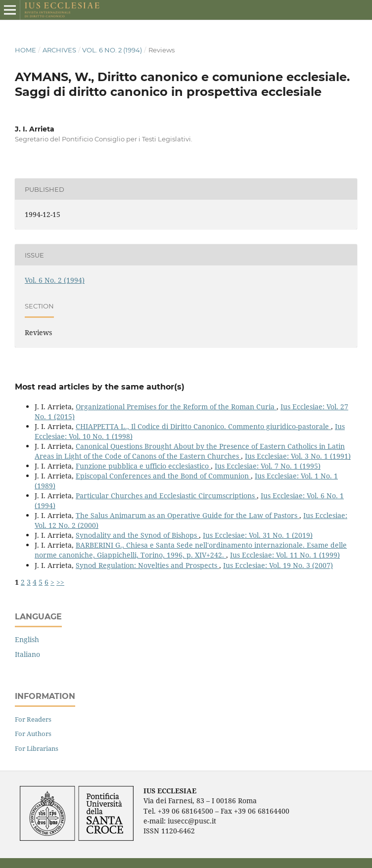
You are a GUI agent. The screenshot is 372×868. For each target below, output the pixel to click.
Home (25, 50)
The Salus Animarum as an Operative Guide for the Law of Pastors (187, 515)
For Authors (33, 734)
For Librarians (37, 748)
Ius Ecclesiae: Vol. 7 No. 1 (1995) (268, 466)
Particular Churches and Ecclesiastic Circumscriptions (166, 496)
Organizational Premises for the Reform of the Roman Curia (176, 407)
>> (60, 582)
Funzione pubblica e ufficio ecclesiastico (143, 466)
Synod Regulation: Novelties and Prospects (147, 565)
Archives (59, 50)
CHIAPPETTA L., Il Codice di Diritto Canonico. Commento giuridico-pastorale (203, 426)
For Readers (33, 719)
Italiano (27, 654)
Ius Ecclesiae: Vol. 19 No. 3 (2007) (278, 565)
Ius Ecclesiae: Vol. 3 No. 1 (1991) (298, 456)
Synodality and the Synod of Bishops (137, 535)
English (27, 639)
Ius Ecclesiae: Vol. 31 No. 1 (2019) (258, 535)
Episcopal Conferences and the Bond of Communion (163, 476)
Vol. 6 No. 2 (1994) (112, 50)
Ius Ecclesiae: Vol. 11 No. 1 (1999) (285, 555)
